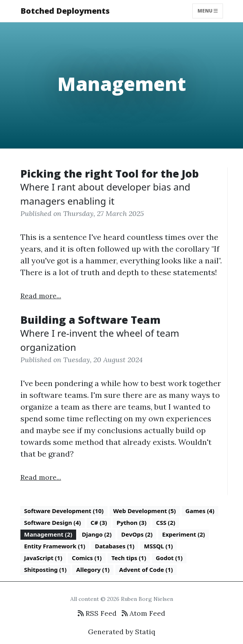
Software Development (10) (64, 511)
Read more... (41, 296)
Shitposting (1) (45, 570)
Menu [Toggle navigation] (208, 11)
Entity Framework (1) (55, 546)
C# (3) (99, 522)
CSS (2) (166, 522)
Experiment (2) (184, 534)
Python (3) (132, 522)
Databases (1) (115, 546)
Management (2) (48, 534)
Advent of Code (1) (146, 570)
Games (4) (200, 511)
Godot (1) (169, 558)
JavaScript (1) (43, 558)
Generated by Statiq (121, 632)
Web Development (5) (144, 511)
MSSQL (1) (159, 546)
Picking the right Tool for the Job (110, 173)
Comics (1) (87, 558)
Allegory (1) (93, 570)
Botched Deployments (65, 11)
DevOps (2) (137, 534)
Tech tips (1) (129, 558)
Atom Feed (143, 613)
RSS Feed (97, 613)
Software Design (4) (52, 522)
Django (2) (97, 534)
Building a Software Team (90, 320)
